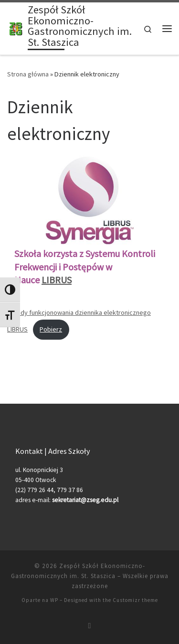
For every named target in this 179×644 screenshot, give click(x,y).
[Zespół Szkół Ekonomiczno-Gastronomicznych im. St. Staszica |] (16, 27)
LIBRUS (57, 280)
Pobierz (51, 329)
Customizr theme (135, 600)
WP (54, 600)
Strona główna (28, 74)
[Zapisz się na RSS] (90, 626)
